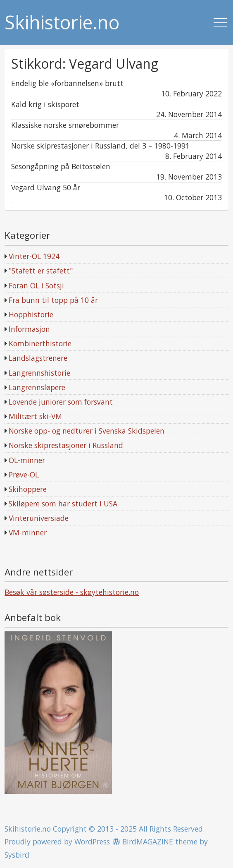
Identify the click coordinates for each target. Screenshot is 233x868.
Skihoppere (28, 489)
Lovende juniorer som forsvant (61, 402)
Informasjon (29, 329)
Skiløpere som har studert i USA (63, 504)
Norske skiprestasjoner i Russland (66, 445)
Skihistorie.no (62, 23)
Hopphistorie (31, 314)
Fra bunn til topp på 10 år (53, 300)
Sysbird (17, 855)
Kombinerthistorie (40, 343)
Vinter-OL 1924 (34, 256)
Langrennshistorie (39, 373)
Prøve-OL (24, 475)
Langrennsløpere (37, 387)
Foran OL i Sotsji (36, 285)
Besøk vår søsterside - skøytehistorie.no (72, 592)
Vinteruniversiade (39, 518)
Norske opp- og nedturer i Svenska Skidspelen (87, 431)
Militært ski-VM (35, 416)
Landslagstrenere (38, 358)
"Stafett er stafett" (41, 271)
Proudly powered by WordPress (57, 842)
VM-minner (28, 532)
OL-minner (27, 460)
